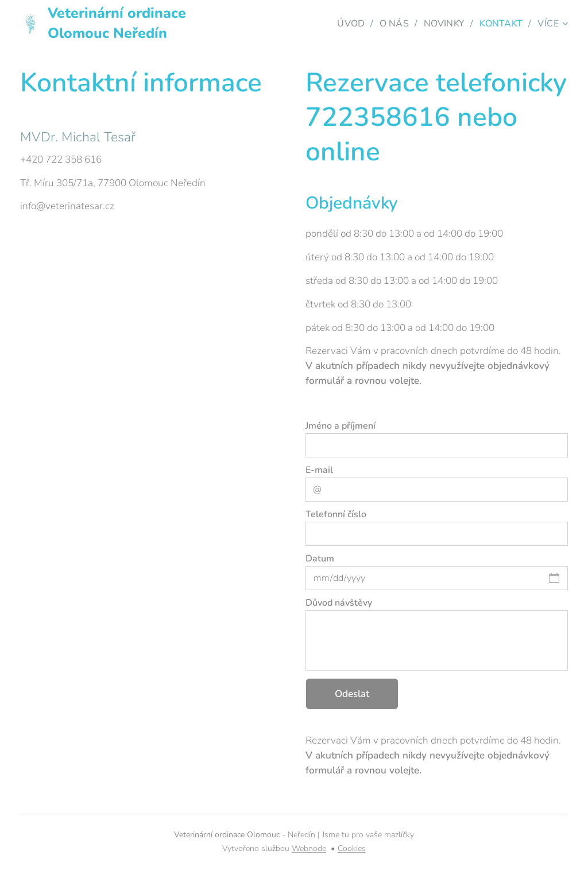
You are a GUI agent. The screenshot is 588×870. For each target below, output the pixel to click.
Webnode (309, 848)
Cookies (352, 848)
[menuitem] (347, 24)
